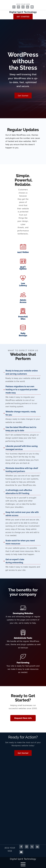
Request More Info (23, 718)
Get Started (23, 16)
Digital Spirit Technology (23, 12)
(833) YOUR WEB (23, 4)
